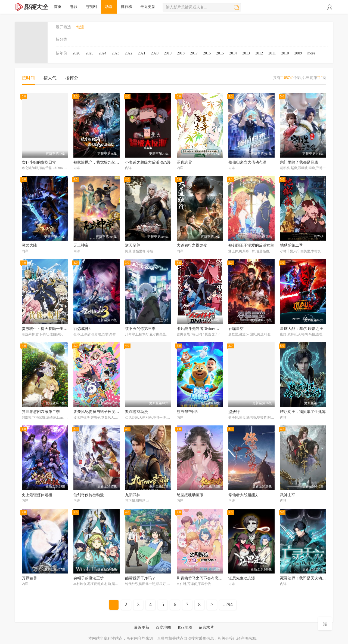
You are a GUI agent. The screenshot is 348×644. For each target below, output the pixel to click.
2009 (298, 53)
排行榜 (126, 7)
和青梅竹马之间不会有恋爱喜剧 (203, 578)
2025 (89, 53)
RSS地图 (185, 628)
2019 (168, 53)
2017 (194, 53)
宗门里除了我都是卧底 (299, 162)
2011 (272, 53)
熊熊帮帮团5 (187, 412)
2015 (220, 53)
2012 (259, 53)
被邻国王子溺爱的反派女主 (251, 245)
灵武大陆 (29, 245)
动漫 (109, 7)
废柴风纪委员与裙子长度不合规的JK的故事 (110, 412)
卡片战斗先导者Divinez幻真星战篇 (206, 329)
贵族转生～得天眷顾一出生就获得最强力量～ (60, 329)
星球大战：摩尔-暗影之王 (302, 329)
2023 (116, 53)
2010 (285, 53)
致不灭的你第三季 (140, 329)
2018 (181, 53)
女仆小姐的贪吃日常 (39, 162)
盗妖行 (234, 412)
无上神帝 (81, 245)
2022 (129, 53)
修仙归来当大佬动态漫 (247, 162)
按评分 (72, 78)
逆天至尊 (133, 245)
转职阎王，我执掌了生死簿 (303, 412)
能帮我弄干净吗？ (140, 578)
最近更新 (148, 7)
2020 (155, 53)
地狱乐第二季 (291, 245)
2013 (246, 53)
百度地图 (163, 628)
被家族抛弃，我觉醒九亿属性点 (100, 162)
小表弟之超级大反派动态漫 (148, 162)
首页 (58, 7)
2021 (142, 53)
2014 (233, 53)
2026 (76, 53)
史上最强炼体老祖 (37, 495)
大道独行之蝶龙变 (192, 245)
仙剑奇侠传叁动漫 (89, 495)
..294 (228, 605)
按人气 (50, 78)
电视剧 (91, 7)
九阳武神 (133, 495)
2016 (207, 53)
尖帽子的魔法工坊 (89, 578)
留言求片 (206, 628)
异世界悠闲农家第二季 (41, 412)
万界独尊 (29, 578)
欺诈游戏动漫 (136, 412)
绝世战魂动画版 (190, 495)
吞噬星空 (236, 329)
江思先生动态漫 (242, 578)
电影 (73, 7)
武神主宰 (288, 495)
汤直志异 (184, 162)
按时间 (28, 78)
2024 (102, 53)
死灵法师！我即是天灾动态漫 (305, 578)
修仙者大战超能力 (244, 495)
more (311, 53)
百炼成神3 (82, 329)
